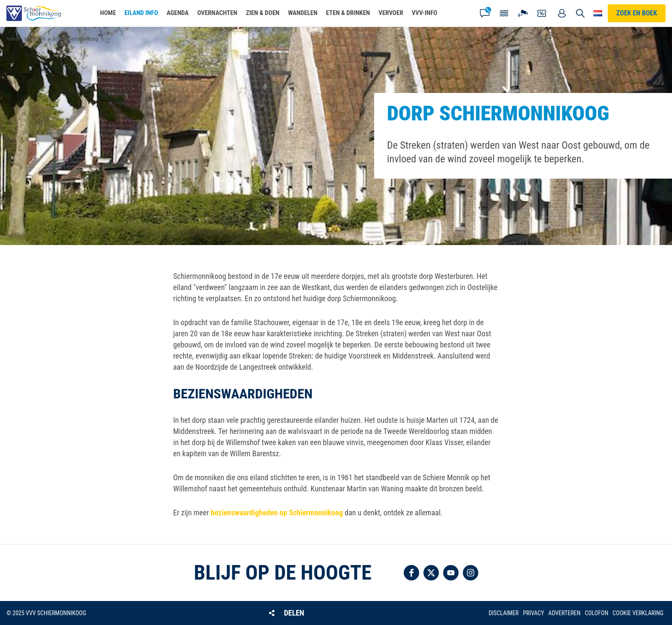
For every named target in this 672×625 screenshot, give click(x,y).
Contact (485, 13)
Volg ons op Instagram (471, 573)
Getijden (504, 13)
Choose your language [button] (598, 13)
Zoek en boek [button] (637, 13)
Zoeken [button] (580, 13)
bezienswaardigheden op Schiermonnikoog (277, 513)
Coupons (543, 13)
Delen (294, 613)
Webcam (523, 13)
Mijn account (562, 13)
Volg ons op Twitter (431, 573)
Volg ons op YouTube (451, 573)
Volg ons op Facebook (411, 573)
